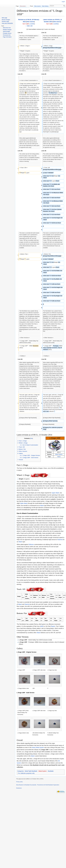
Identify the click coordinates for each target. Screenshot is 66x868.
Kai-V (24, 24)
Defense (31, 544)
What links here (7, 28)
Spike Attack (24, 503)
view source (30, 22)
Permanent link (7, 35)
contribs (32, 24)
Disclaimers (19, 788)
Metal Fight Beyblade (31, 771)
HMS (42, 626)
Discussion (23, 6)
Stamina (60, 540)
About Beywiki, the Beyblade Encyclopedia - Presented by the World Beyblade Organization (38, 785)
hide (31, 438)
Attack (59, 457)
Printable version (7, 33)
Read (31, 6)
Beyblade (51, 771)
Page (17, 6)
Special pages (6, 31)
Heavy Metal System (38, 747)
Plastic (53, 626)
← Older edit (29, 26)
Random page (5, 21)
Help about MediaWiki (7, 23)
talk (28, 24)
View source (37, 6)
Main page (4, 18)
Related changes (7, 30)
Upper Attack (55, 493)
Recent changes (6, 20)
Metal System (59, 454)
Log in (63, 2)
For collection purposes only (26, 773)
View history (45, 6)
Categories (20, 771)
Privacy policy (19, 782)
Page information (7, 37)
